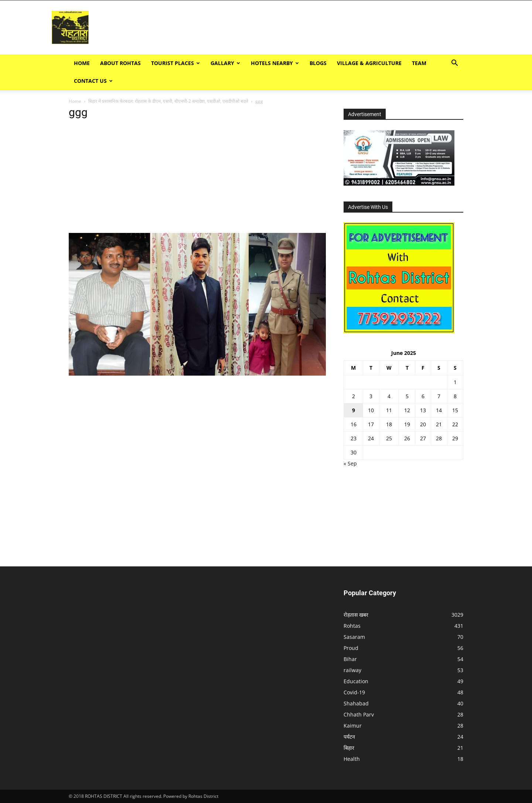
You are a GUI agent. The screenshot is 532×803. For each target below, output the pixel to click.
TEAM (419, 63)
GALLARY (225, 63)
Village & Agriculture (369, 63)
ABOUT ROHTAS (120, 63)
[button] (454, 64)
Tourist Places (175, 63)
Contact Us (93, 81)
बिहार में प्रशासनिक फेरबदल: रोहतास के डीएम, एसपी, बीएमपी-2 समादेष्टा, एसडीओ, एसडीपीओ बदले (168, 101)
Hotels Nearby (275, 63)
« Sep (350, 463)
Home (82, 63)
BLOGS (318, 63)
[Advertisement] (390, 27)
